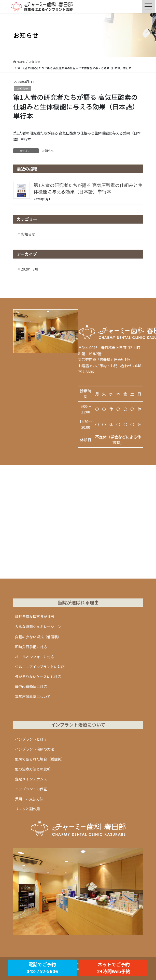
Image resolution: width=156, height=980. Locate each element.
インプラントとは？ (31, 739)
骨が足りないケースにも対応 (38, 677)
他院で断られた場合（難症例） (40, 759)
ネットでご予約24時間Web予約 (114, 968)
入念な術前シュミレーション (38, 627)
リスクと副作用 (27, 809)
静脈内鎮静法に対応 (31, 687)
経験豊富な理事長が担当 (35, 617)
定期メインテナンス (31, 779)
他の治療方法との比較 (33, 769)
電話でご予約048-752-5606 (42, 968)
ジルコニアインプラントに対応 (40, 667)
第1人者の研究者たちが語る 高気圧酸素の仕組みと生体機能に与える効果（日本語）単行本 (88, 188)
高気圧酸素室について (33, 696)
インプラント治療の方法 (35, 749)
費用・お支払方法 (29, 799)
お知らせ (22, 89)
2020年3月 (30, 269)
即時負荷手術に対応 (31, 647)
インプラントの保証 (31, 789)
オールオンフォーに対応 (35, 657)
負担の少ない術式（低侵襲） (38, 637)
